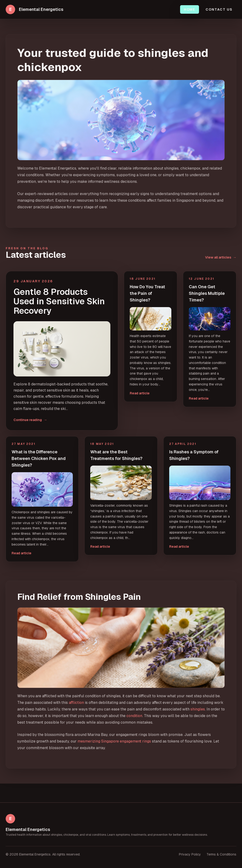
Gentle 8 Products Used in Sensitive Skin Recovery (59, 301)
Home (190, 9)
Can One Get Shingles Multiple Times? (207, 293)
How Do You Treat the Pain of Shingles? (147, 293)
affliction (76, 703)
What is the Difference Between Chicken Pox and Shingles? (39, 458)
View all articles (221, 257)
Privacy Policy (190, 854)
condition (134, 716)
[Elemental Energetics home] (35, 9)
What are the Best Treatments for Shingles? (116, 455)
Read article (140, 393)
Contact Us (219, 9)
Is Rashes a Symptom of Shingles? (194, 455)
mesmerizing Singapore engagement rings (114, 741)
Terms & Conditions (221, 854)
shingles (198, 709)
